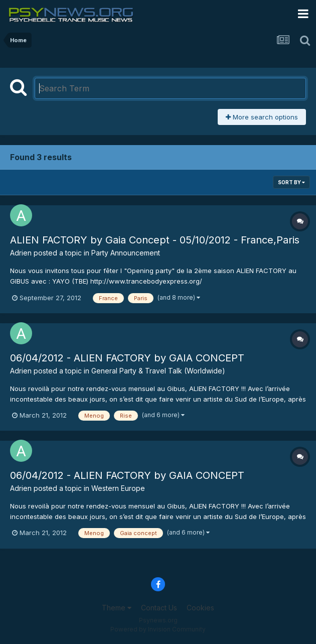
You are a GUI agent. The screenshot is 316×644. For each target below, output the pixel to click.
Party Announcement (126, 253)
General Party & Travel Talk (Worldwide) (158, 371)
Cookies (200, 608)
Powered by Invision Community (158, 629)
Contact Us (159, 608)
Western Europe (118, 488)
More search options (262, 117)
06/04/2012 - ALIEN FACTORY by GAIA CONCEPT (127, 358)
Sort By (291, 182)
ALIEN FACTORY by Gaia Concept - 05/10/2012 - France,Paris (155, 240)
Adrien (21, 253)
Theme (117, 608)
